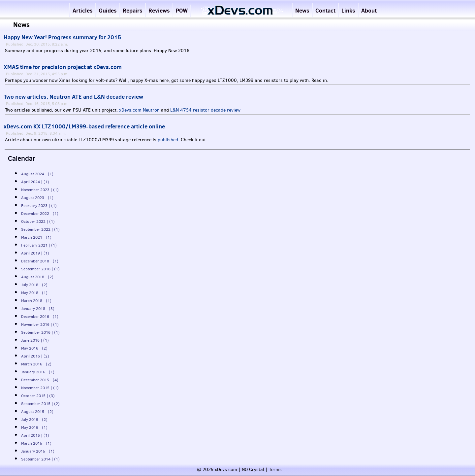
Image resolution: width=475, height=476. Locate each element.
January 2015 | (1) (38, 451)
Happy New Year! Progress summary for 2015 (62, 37)
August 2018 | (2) (37, 277)
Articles (83, 10)
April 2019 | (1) (35, 253)
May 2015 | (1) (34, 427)
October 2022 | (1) (38, 221)
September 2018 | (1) (40, 269)
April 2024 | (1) (35, 182)
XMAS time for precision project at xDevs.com (63, 67)
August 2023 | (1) (37, 198)
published (168, 140)
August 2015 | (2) (37, 412)
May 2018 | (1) (34, 293)
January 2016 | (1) (38, 372)
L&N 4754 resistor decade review (205, 110)
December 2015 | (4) (40, 380)
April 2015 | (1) (35, 435)
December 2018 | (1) (40, 261)
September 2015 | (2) (40, 404)
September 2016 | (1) (40, 332)
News (302, 10)
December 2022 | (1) (40, 214)
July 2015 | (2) (34, 420)
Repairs (133, 10)
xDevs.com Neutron (139, 110)
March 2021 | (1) (36, 237)
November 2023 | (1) (40, 190)
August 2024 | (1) (37, 174)
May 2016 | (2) (34, 348)
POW (182, 10)
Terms (275, 470)
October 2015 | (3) (38, 396)
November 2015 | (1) (40, 388)
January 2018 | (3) (38, 309)
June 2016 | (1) (35, 340)
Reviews (159, 10)
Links (348, 10)
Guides (108, 10)
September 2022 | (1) (40, 229)
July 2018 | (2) (34, 285)
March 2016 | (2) (36, 364)
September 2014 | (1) (40, 459)
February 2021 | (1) (39, 245)
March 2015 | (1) (36, 443)
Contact (325, 10)
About (369, 10)
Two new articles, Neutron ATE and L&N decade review (73, 97)
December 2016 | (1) (40, 317)
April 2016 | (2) (35, 356)
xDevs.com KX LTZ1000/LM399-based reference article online (84, 126)
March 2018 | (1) (36, 301)
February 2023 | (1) (39, 206)
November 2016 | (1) (40, 324)
